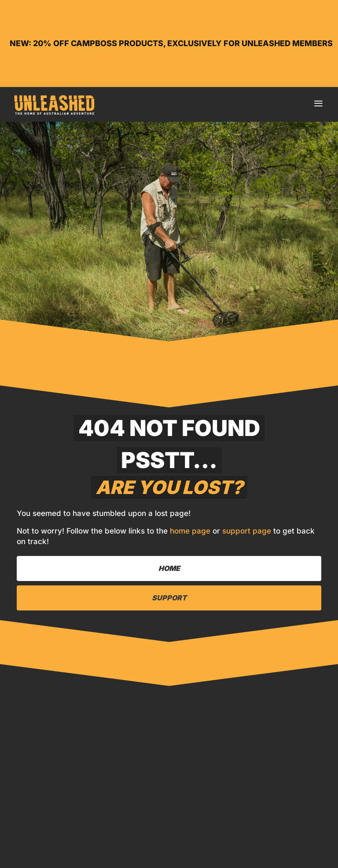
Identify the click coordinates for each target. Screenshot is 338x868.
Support (169, 598)
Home (49, 847)
